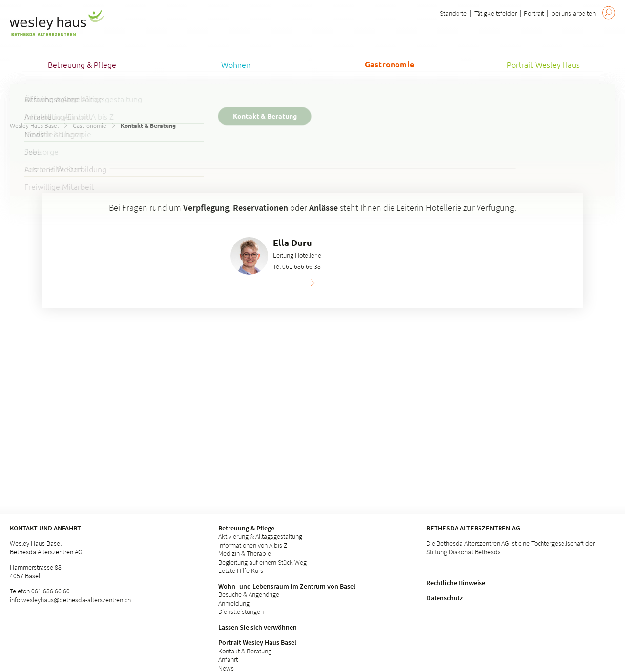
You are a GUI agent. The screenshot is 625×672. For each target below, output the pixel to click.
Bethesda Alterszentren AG (473, 528)
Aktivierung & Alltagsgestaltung (260, 536)
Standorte (453, 13)
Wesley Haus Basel (34, 125)
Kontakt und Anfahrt (45, 528)
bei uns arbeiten (573, 13)
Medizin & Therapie (245, 553)
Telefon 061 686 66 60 (40, 591)
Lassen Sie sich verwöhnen (258, 627)
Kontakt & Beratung (245, 651)
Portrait (534, 13)
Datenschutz (445, 598)
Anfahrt (228, 659)
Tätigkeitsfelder (495, 13)
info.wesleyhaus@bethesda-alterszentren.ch (70, 600)
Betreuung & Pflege (246, 528)
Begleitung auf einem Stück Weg (262, 562)
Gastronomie (90, 125)
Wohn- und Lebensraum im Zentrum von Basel (287, 586)
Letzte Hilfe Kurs (241, 570)
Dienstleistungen (241, 611)
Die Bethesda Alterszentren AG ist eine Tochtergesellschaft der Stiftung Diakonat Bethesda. (510, 548)
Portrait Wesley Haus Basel (257, 642)
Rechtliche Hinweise (456, 583)
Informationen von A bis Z (253, 545)
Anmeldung (234, 603)
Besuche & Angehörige (249, 594)
